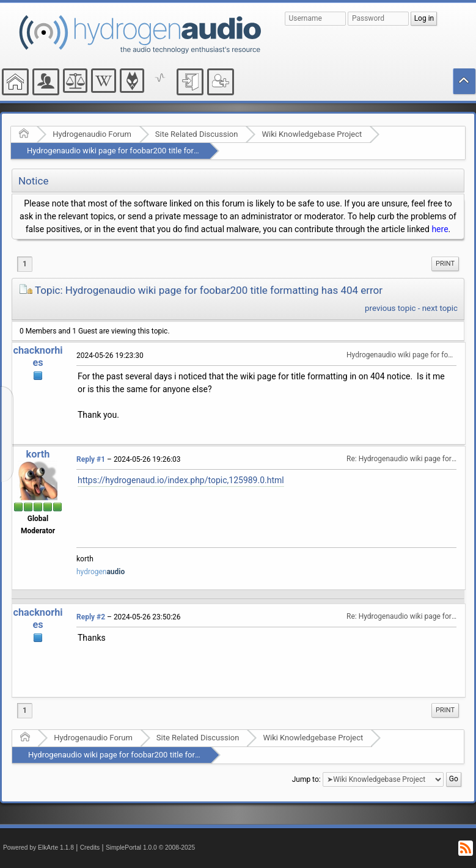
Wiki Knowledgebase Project (312, 134)
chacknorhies (38, 356)
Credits (90, 848)
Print (445, 264)
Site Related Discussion (197, 134)
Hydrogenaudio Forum (92, 134)
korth (38, 454)
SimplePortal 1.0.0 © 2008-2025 (150, 848)
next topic (440, 308)
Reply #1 (91, 459)
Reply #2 (91, 617)
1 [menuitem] (25, 264)
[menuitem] (445, 264)
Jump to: (306, 779)
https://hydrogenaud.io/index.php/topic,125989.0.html (181, 480)
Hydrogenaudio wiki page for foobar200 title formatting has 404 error (148, 151)
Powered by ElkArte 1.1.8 (38, 848)
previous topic (390, 308)
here (440, 229)
